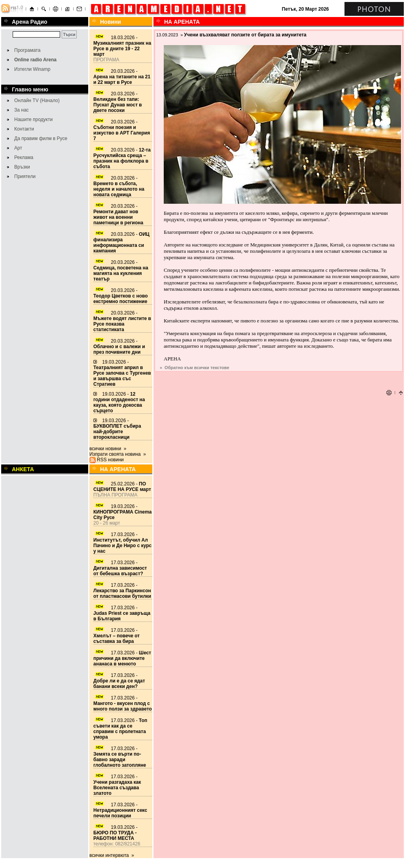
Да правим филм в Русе (41, 138)
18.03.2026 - (122, 46)
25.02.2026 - (122, 487)
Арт (18, 148)
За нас (22, 110)
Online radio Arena (35, 60)
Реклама (24, 157)
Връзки (22, 167)
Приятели (25, 176)
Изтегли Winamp (32, 69)
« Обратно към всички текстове (195, 368)
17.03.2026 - (122, 543)
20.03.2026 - (122, 77)
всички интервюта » (112, 855)
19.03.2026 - (122, 373)
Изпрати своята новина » (118, 454)
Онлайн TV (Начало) (37, 100)
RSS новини (110, 460)
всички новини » (108, 449)
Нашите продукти (33, 119)
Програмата (27, 50)
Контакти (24, 129)
